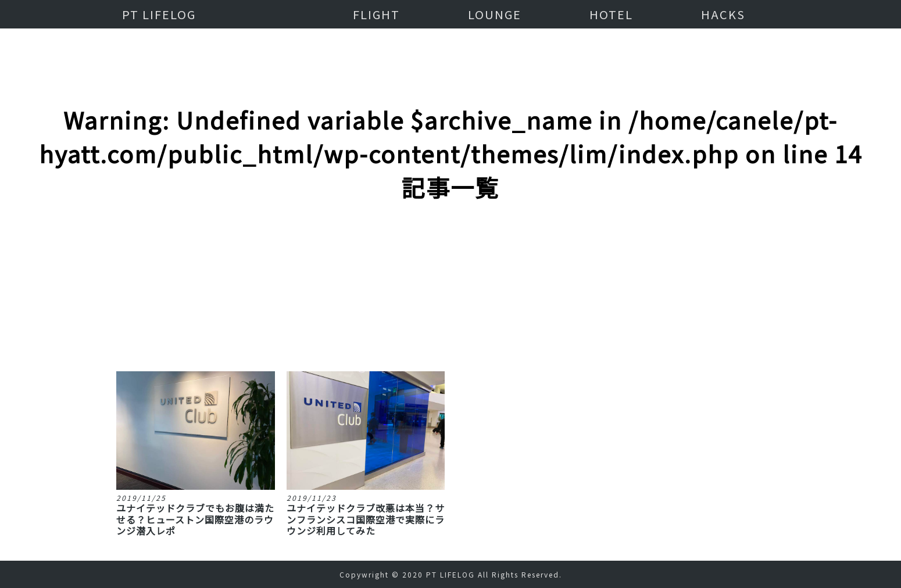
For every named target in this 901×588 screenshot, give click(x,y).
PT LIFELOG (159, 14)
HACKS (723, 14)
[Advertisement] (450, 232)
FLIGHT (376, 14)
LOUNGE (495, 14)
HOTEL (611, 14)
